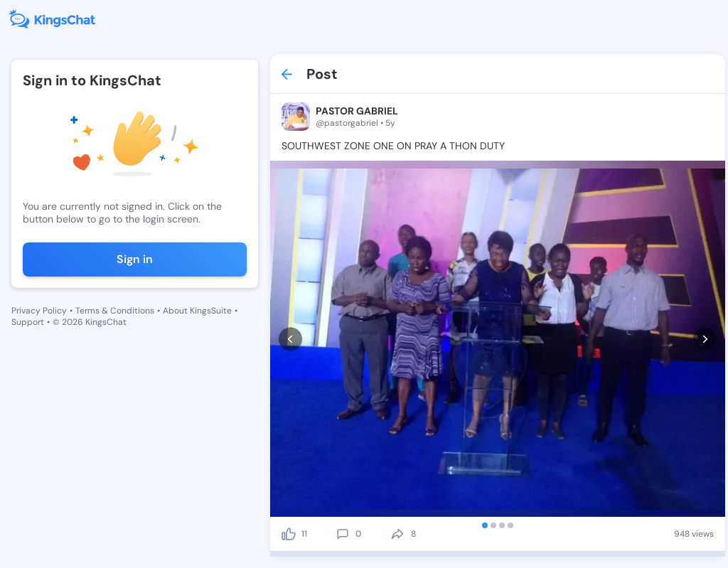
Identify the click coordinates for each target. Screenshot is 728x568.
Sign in (135, 259)
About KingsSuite (197, 311)
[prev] (290, 339)
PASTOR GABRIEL (357, 111)
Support (28, 322)
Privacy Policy (39, 311)
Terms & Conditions (115, 311)
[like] (289, 534)
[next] (705, 339)
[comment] (343, 534)
